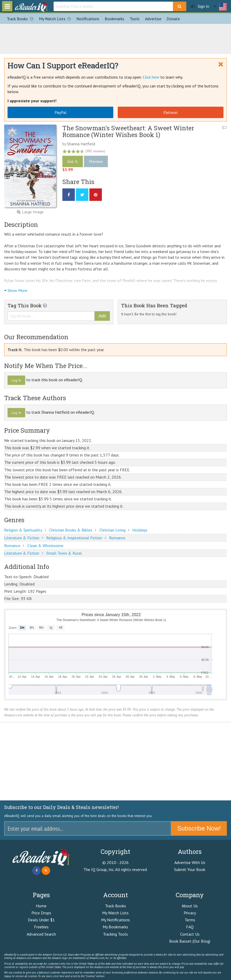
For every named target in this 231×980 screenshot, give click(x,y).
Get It (73, 161)
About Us (190, 906)
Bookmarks (114, 19)
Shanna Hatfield (81, 144)
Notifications (88, 19)
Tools (135, 19)
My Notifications (115, 920)
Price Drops (41, 913)
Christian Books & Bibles (71, 530)
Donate (173, 19)
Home (41, 906)
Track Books (21, 19)
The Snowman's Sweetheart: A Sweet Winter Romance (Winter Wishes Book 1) (128, 131)
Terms (190, 920)
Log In (16, 380)
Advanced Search (41, 934)
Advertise (153, 19)
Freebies (41, 927)
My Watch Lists (56, 19)
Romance (117, 538)
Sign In (200, 6)
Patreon (170, 112)
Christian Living (112, 530)
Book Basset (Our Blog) (190, 941)
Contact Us (190, 934)
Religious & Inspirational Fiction (74, 538)
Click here (151, 77)
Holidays (140, 530)
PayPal (61, 112)
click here (59, 976)
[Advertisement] (116, 38)
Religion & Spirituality (23, 530)
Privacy (190, 913)
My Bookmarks (115, 927)
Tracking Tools (115, 934)
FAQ (190, 927)
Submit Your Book (190, 869)
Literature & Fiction (22, 538)
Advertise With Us (190, 862)
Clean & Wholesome (45, 546)
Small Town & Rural (64, 553)
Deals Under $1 (41, 920)
